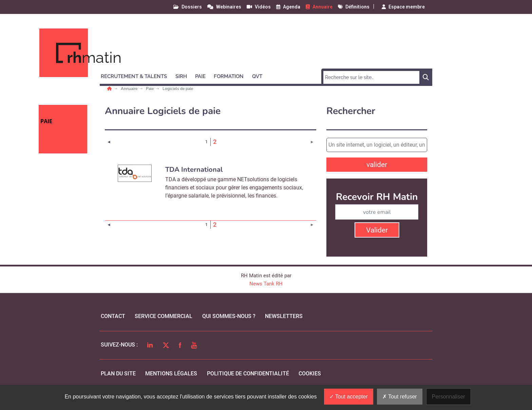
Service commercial (164, 316)
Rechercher (351, 111)
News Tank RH (266, 284)
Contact (113, 316)
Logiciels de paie (178, 89)
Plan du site (118, 374)
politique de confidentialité (248, 374)
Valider (377, 230)
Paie (150, 89)
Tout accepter (349, 397)
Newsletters (284, 316)
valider (377, 165)
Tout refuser (400, 397)
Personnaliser (449, 397)
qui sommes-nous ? (229, 316)
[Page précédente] (109, 142)
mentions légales (171, 374)
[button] (137, 75)
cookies (310, 374)
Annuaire (130, 89)
